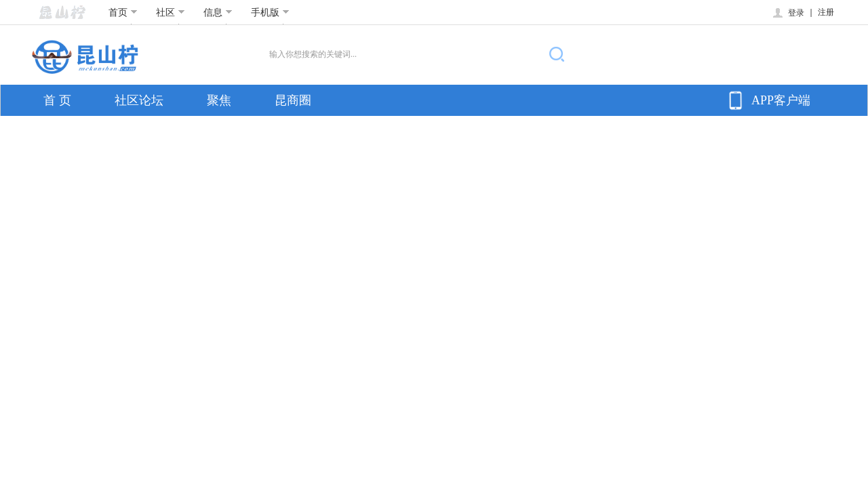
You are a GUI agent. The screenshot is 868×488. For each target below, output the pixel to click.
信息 (218, 12)
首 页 (57, 100)
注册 (826, 12)
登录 (788, 13)
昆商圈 (293, 100)
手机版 (270, 12)
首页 (123, 12)
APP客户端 (767, 100)
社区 (171, 12)
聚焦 (219, 100)
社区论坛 (139, 100)
